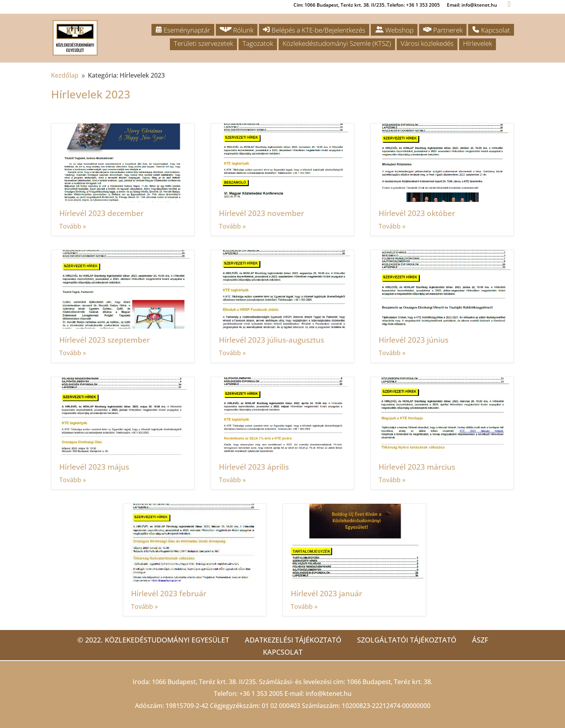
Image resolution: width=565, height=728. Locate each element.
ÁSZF (480, 640)
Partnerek (443, 30)
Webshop (394, 30)
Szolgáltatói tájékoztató (407, 640)
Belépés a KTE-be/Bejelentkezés (314, 30)
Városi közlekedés (427, 43)
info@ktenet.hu (329, 694)
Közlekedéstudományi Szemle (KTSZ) (337, 43)
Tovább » (73, 226)
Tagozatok (258, 43)
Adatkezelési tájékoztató (293, 640)
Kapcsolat (491, 30)
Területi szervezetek (203, 43)
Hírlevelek (478, 43)
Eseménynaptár (183, 30)
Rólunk (237, 30)
